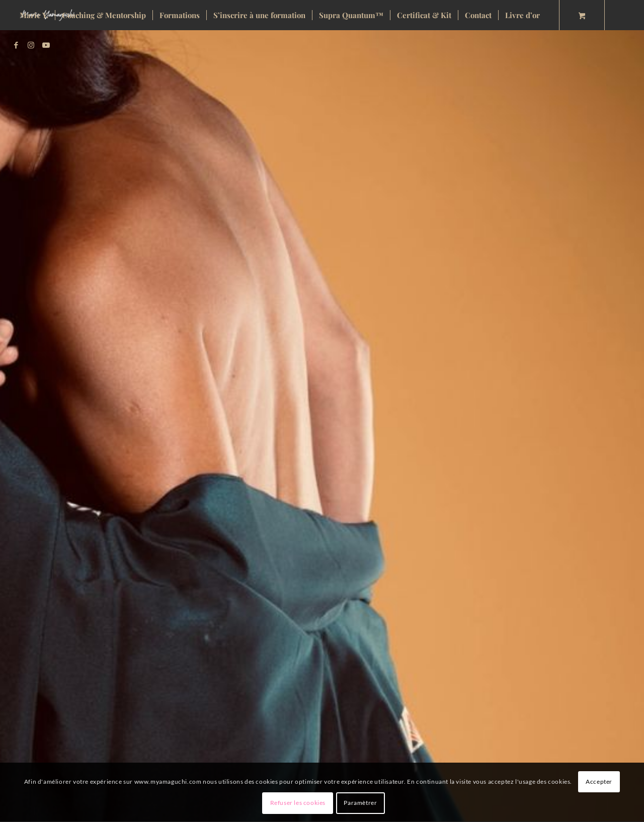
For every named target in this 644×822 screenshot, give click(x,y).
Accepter (599, 782)
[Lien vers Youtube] (46, 45)
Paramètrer (360, 803)
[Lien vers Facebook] (16, 45)
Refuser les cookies (298, 803)
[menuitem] (34, 15)
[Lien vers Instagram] (31, 45)
